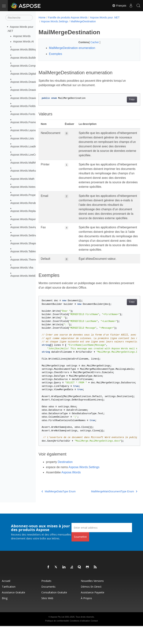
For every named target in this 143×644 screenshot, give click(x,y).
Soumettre (80, 555)
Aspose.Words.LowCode (25, 154)
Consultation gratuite (54, 610)
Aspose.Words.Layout (24, 130)
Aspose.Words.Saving (24, 227)
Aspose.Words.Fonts (23, 114)
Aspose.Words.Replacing (25, 211)
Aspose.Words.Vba (22, 268)
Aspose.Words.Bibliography (27, 49)
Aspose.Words (22, 36)
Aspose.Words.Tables (23, 251)
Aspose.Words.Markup (24, 171)
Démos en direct (91, 604)
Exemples (55, 54)
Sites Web (47, 616)
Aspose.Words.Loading (24, 146)
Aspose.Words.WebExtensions (29, 276)
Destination (65, 480)
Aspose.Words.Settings (24, 235)
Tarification (9, 604)
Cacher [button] (91, 42)
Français (119, 6)
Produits (46, 599)
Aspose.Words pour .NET (105, 17)
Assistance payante (93, 610)
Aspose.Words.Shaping (24, 243)
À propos (86, 616)
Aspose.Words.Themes (24, 260)
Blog (5, 616)
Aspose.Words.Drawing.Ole (27, 98)
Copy (125, 100)
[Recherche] (19, 18)
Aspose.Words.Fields (23, 106)
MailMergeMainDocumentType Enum (107, 509)
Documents (48, 604)
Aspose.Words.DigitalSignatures (30, 74)
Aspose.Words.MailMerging (27, 163)
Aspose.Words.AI (24, 41)
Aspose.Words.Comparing (26, 66)
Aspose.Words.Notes (23, 187)
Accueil (6, 599)
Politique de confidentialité (57, 639)
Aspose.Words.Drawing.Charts (29, 90)
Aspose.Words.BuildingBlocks (28, 57)
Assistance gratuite (13, 610)
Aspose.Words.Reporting (25, 219)
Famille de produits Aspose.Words (68, 17)
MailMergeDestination (83, 21)
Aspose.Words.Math (22, 179)
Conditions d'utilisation (80, 639)
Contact (94, 639)
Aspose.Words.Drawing (24, 82)
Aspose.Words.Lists (22, 138)
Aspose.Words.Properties (26, 195)
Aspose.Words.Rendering (26, 203)
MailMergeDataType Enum (59, 509)
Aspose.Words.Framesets (26, 122)
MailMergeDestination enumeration (72, 48)
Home (42, 17)
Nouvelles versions (92, 599)
